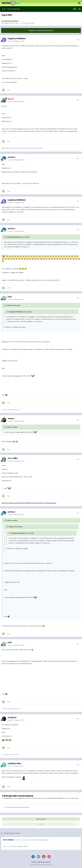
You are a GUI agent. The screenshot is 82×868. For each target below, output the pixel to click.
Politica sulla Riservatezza (41, 862)
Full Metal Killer (14, 763)
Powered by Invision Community (41, 865)
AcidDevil (12, 717)
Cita (9, 90)
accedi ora (49, 798)
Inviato (16, 41)
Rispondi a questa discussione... (17, 807)
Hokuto (11, 418)
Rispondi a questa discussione (41, 30)
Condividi (41, 819)
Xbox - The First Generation (25, 23)
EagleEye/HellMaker (11, 21)
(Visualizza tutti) (43, 840)
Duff (10, 297)
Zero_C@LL (13, 458)
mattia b (11, 157)
